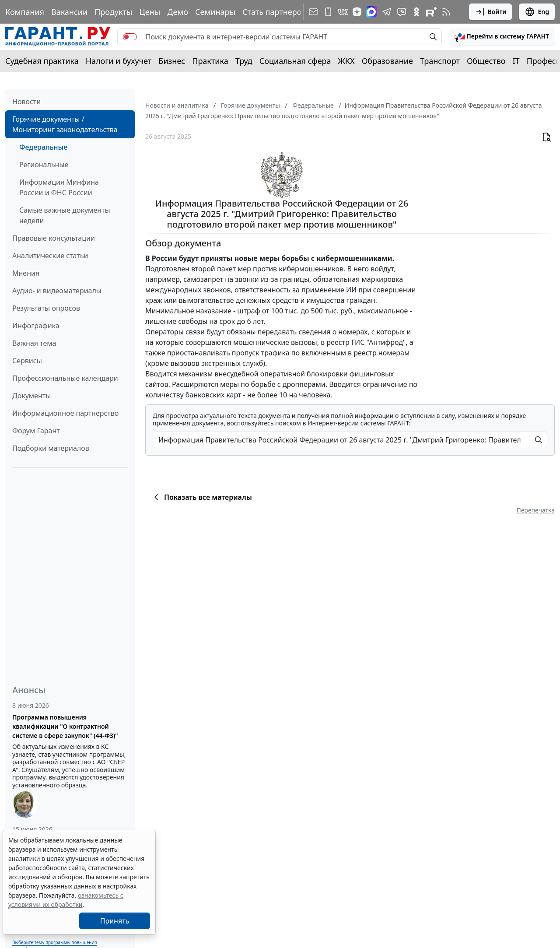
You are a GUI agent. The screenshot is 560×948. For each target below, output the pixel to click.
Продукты (113, 12)
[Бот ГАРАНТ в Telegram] (402, 12)
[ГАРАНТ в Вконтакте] (343, 12)
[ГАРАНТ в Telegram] (387, 12)
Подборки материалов (51, 448)
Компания (25, 12)
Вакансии (69, 12)
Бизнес (172, 61)
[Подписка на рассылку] (313, 12)
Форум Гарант (36, 431)
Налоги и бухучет (119, 61)
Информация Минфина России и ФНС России (59, 187)
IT (516, 61)
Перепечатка (535, 510)
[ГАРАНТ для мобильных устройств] (328, 12)
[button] (502, 37)
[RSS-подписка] (446, 12)
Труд (244, 61)
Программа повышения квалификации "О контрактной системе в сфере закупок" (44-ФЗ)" (65, 726)
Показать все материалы (201, 497)
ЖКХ (346, 61)
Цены (150, 12)
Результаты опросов (46, 308)
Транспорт (440, 61)
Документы (31, 396)
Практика (210, 61)
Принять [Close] (115, 921)
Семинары (215, 12)
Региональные (44, 165)
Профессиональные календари (65, 378)
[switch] (130, 37)
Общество (486, 61)
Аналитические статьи (50, 256)
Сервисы (27, 361)
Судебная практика (42, 61)
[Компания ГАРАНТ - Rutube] (431, 12)
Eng (537, 12)
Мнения (26, 273)
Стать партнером (275, 12)
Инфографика (36, 326)
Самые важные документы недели (65, 215)
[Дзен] (357, 12)
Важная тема (34, 343)
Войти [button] (491, 12)
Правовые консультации (54, 238)
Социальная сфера (295, 61)
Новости (26, 102)
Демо (178, 12)
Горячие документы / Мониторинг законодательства (65, 124)
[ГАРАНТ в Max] (371, 12)
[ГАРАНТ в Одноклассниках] (416, 12)
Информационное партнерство (65, 413)
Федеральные (43, 147)
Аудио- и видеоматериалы (57, 291)
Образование (387, 61)
